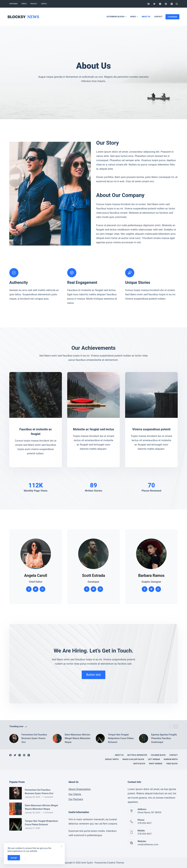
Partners (13, 4)
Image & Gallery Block (133, 759)
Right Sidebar (156, 764)
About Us (146, 17)
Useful (44, 4)
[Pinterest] (166, 4)
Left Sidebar (154, 759)
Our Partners (76, 799)
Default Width (112, 759)
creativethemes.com (148, 844)
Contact (158, 17)
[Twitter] (154, 4)
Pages (134, 17)
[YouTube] (172, 4)
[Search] (177, 4)
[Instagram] (160, 4)
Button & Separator (137, 755)
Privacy (34, 4)
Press (24, 4)
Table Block (172, 764)
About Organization (80, 789)
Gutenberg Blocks (116, 17)
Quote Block (139, 764)
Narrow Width (171, 759)
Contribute (172, 17)
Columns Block (158, 755)
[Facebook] (149, 4)
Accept (14, 858)
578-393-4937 (145, 823)
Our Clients (75, 794)
